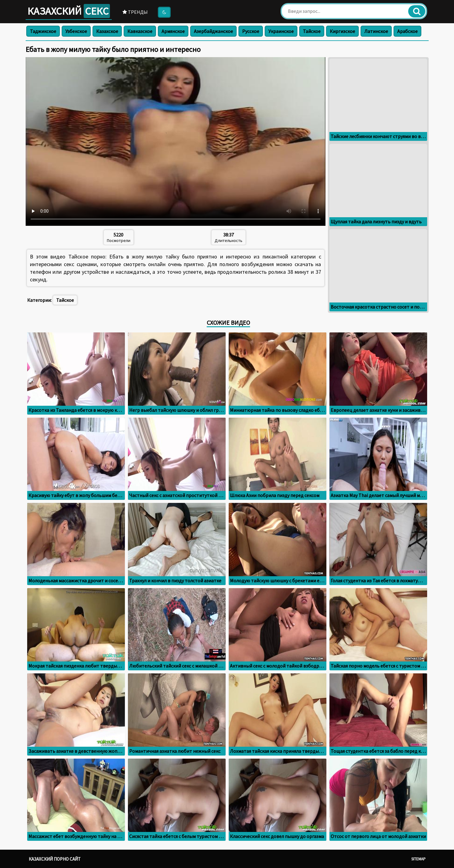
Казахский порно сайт (55, 859)
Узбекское (76, 31)
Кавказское (140, 31)
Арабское (407, 31)
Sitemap (418, 859)
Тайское (312, 31)
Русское (251, 31)
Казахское (107, 31)
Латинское (376, 31)
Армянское (173, 31)
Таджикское (43, 31)
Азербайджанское (213, 31)
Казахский (69, 11)
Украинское (281, 31)
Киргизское (342, 31)
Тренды (135, 12)
